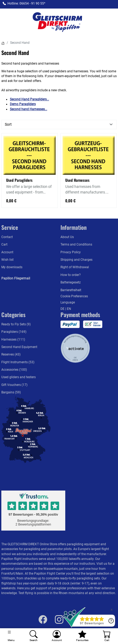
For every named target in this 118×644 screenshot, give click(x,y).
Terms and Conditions (76, 244)
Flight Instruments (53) (18, 362)
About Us (67, 237)
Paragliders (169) (14, 332)
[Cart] (107, 636)
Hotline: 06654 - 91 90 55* (26, 3)
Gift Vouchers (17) (14, 385)
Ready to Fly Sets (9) (16, 324)
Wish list (7, 260)
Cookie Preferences (74, 296)
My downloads (12, 267)
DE (63, 309)
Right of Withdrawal (75, 267)
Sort (8, 124)
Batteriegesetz (71, 282)
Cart (4, 244)
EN (69, 309)
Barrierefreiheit (71, 290)
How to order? (71, 275)
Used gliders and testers (19, 377)
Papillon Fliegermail (16, 278)
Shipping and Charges (76, 260)
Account (7, 252)
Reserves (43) (11, 354)
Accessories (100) (14, 370)
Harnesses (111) (13, 339)
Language (68, 302)
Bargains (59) (11, 392)
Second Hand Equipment (19, 347)
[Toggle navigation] (11, 636)
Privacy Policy (71, 252)
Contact (7, 237)
